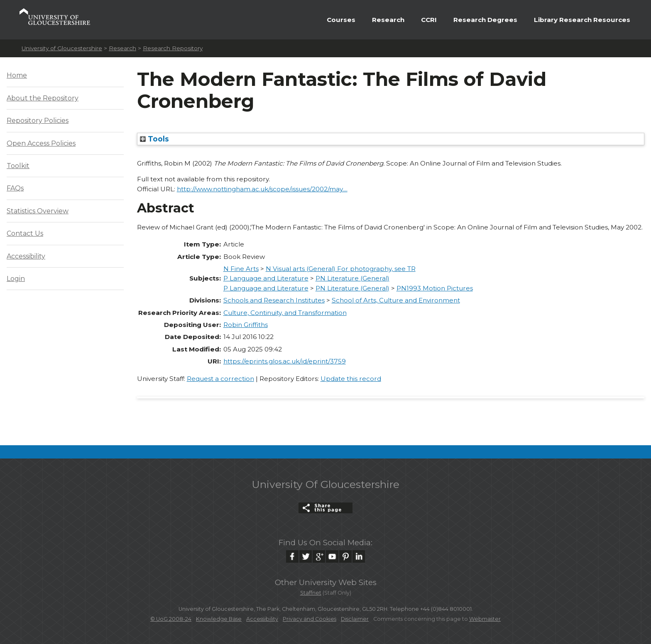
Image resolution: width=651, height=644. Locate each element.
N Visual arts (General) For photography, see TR (341, 269)
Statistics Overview (38, 211)
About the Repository (43, 98)
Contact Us (25, 233)
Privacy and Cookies (310, 619)
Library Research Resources (582, 20)
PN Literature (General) (352, 278)
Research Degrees (485, 20)
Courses (341, 20)
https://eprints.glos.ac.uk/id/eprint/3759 (285, 361)
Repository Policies (38, 121)
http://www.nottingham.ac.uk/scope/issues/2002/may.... (262, 189)
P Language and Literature (266, 278)
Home (17, 75)
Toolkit (18, 166)
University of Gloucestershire (62, 48)
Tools (154, 139)
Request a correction (220, 379)
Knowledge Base (219, 619)
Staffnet (311, 593)
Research (388, 20)
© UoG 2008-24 (171, 619)
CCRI (429, 20)
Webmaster (485, 619)
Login (16, 279)
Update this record (351, 379)
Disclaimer (355, 619)
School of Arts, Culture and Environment (396, 300)
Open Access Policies (41, 143)
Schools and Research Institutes (274, 300)
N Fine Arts (241, 269)
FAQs (15, 188)
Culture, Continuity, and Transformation (285, 313)
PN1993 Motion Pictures (435, 288)
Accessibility (26, 256)
